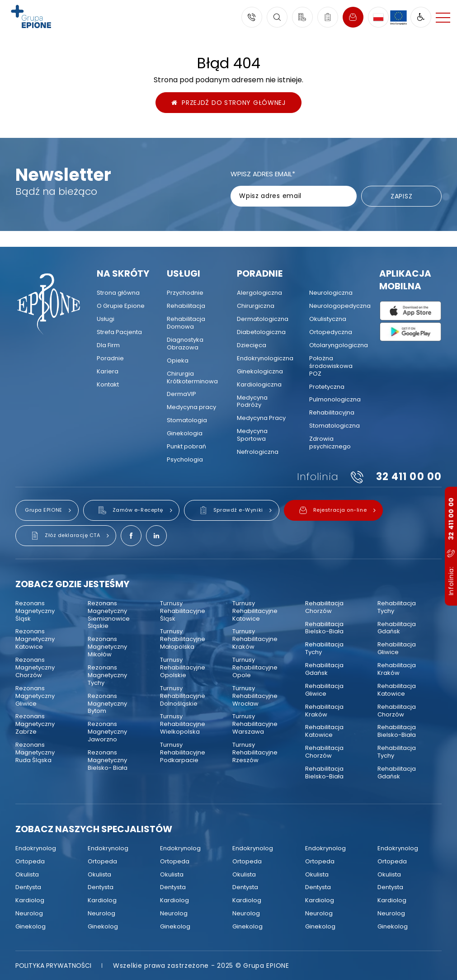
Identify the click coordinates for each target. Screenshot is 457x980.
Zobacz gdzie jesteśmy (72, 584)
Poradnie (260, 273)
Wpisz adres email (263, 174)
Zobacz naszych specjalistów (94, 829)
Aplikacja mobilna (405, 280)
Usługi (184, 273)
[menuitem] (118, 293)
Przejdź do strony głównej (228, 103)
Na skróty (123, 273)
